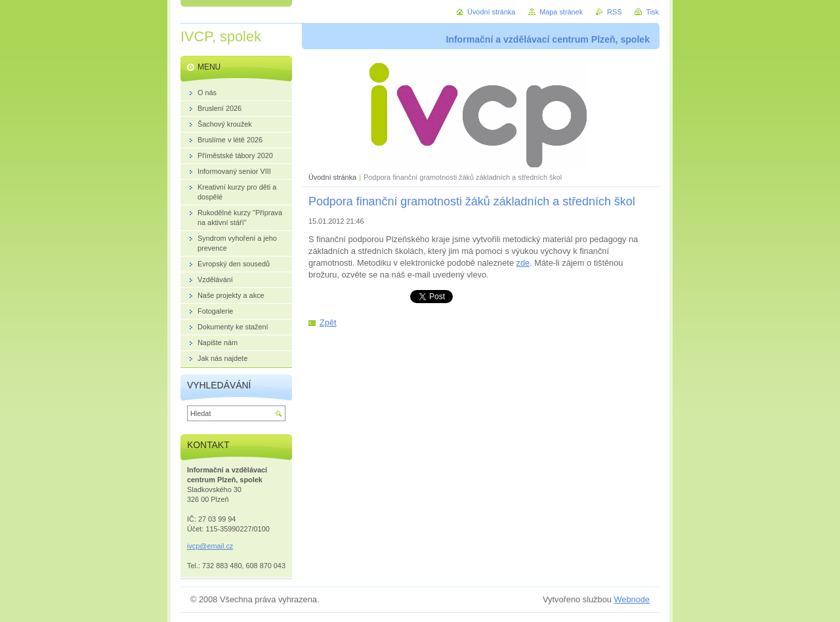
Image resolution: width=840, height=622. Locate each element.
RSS (614, 12)
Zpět (328, 322)
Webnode (632, 599)
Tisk (652, 12)
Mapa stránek (561, 12)
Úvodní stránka (332, 177)
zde (523, 263)
